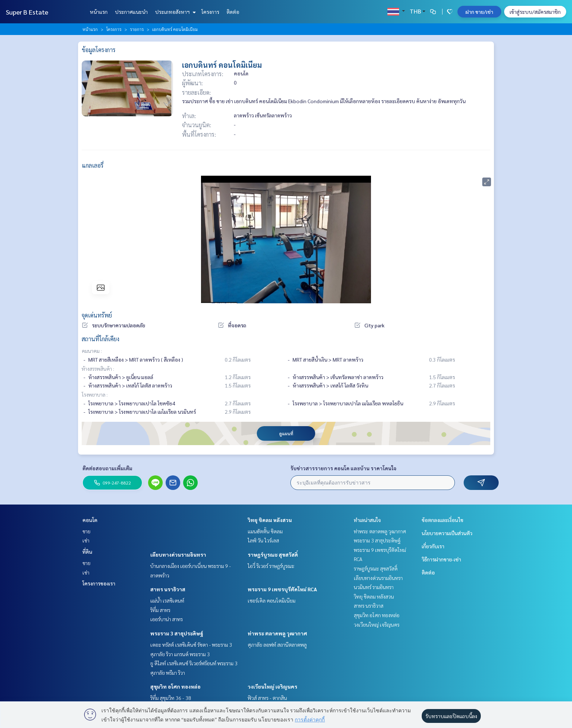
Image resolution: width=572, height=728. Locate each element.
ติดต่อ (233, 12)
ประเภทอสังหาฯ (175, 12)
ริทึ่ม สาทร (160, 610)
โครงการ (210, 12)
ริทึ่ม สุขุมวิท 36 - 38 (171, 698)
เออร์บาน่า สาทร (167, 619)
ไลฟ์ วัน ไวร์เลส (263, 540)
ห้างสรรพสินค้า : (98, 369)
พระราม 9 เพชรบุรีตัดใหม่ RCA (282, 589)
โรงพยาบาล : (95, 394)
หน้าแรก (99, 12)
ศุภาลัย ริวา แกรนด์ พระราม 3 (180, 654)
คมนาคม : (92, 351)
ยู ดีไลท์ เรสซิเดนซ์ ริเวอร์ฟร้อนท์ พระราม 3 (194, 663)
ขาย (86, 531)
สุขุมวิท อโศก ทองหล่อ (175, 686)
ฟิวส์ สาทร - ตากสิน (267, 698)
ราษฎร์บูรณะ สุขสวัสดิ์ (273, 554)
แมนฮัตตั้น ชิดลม (265, 531)
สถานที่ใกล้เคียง (101, 339)
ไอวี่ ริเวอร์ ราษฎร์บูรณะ (271, 566)
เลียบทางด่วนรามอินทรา (178, 554)
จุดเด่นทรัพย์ (97, 315)
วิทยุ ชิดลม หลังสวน (270, 520)
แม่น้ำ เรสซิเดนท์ (167, 600)
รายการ (137, 29)
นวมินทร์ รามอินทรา (374, 587)
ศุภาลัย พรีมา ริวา (168, 673)
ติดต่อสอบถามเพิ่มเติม (107, 468)
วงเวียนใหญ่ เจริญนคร (273, 686)
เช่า (86, 540)
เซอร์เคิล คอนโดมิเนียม (272, 600)
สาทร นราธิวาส (168, 589)
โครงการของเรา (99, 583)
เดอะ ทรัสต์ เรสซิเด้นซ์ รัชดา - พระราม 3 (191, 645)
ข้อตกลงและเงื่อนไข (442, 520)
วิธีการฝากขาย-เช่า (441, 559)
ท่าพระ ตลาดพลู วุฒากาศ (277, 633)
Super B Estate (27, 12)
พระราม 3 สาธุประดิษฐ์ (177, 633)
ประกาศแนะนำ (131, 12)
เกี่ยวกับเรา (433, 546)
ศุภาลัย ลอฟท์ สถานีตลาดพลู (277, 645)
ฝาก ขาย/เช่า (479, 12)
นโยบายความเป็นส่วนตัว (447, 533)
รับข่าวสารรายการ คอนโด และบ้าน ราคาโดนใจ (343, 468)
